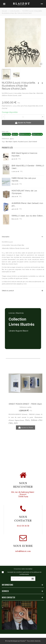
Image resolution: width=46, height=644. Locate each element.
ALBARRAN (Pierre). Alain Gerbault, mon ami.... (27, 205)
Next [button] (39, 408)
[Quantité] (23, 117)
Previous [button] (12, 408)
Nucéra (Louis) (23, 142)
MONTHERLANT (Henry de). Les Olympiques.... (24, 192)
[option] (25, 398)
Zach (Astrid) (33, 142)
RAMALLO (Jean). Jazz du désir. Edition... (28, 216)
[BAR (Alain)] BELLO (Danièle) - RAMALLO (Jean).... (28, 167)
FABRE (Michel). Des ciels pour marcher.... (24, 179)
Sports (15, 142)
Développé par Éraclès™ (18, 641)
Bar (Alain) (9, 142)
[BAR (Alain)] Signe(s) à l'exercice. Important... (25, 154)
